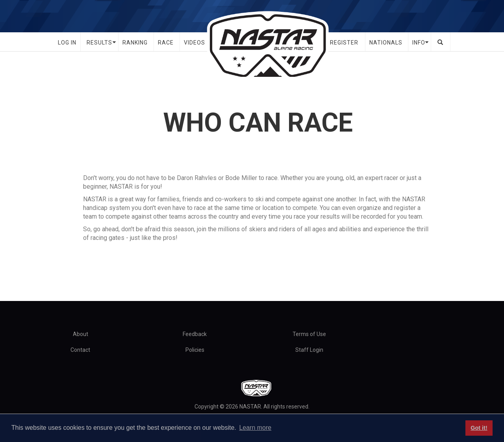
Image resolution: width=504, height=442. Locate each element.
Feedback (195, 334)
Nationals (386, 43)
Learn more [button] (255, 428)
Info (419, 43)
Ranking (135, 43)
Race (166, 43)
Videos (195, 43)
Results (99, 43)
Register (344, 43)
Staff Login (309, 350)
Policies (195, 350)
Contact (80, 350)
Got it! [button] (479, 428)
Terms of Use (309, 334)
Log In (67, 43)
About (81, 334)
